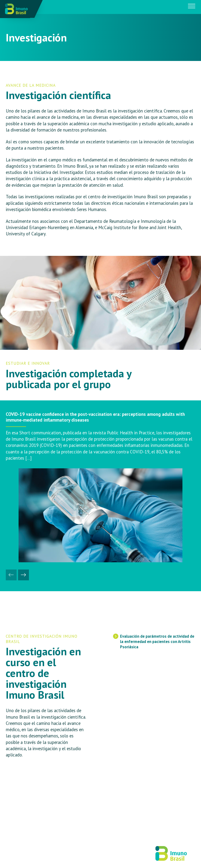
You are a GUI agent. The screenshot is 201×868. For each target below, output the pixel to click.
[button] (11, 575)
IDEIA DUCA (77, 855)
